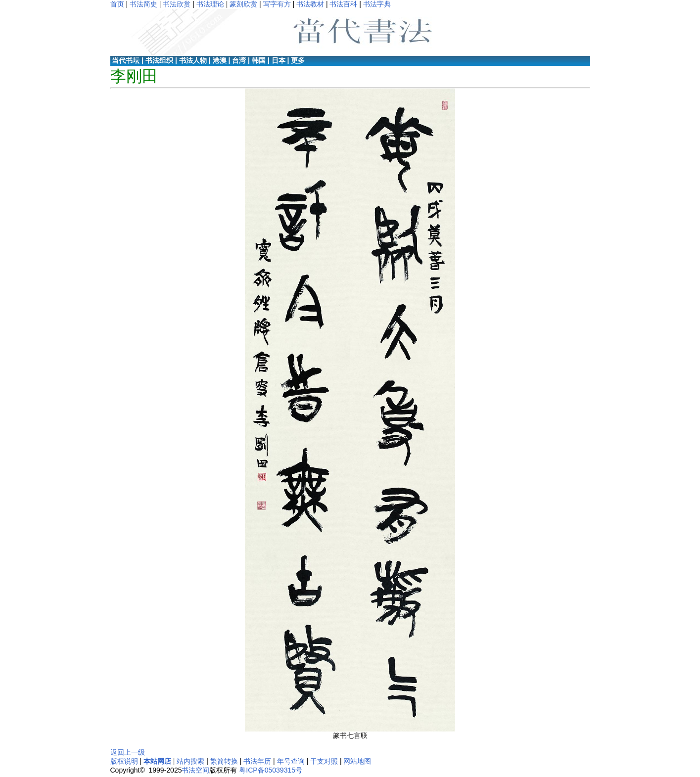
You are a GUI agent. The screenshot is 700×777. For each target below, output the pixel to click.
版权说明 (124, 761)
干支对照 (324, 761)
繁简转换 (224, 761)
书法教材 (310, 4)
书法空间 (195, 770)
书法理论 (210, 4)
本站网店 (157, 761)
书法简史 (143, 4)
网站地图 (357, 761)
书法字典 (377, 4)
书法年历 (257, 761)
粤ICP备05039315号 (271, 770)
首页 (117, 4)
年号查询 (291, 761)
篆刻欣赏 (243, 4)
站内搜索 (190, 761)
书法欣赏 (177, 4)
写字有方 (277, 4)
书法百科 (343, 4)
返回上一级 (128, 752)
